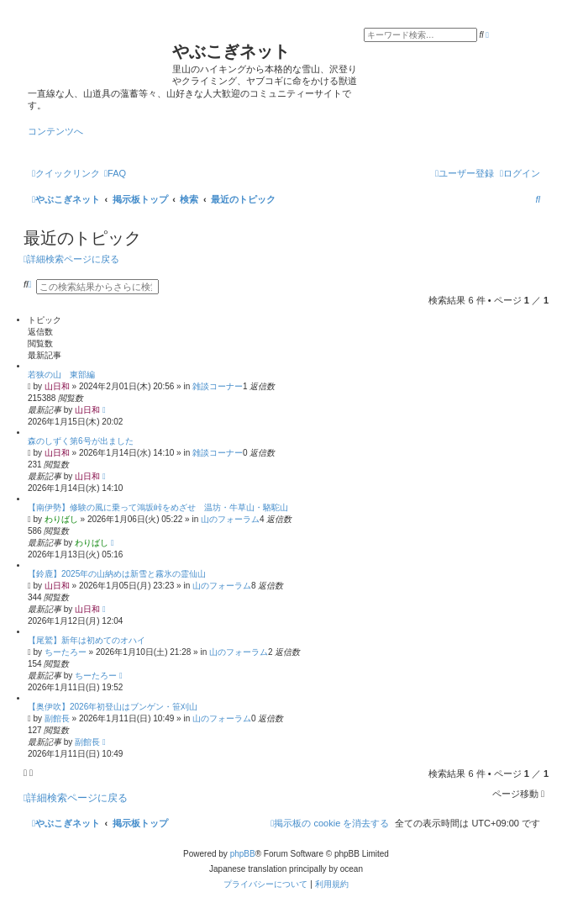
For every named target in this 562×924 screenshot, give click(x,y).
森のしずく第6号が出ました (81, 441)
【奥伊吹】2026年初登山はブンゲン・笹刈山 (113, 707)
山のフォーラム (230, 519)
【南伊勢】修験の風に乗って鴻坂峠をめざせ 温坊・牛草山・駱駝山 (158, 507)
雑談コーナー (218, 386)
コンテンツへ (55, 131)
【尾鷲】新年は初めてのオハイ (87, 640)
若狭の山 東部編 (61, 375)
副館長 (57, 718)
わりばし (61, 519)
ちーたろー (66, 652)
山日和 (57, 386)
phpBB (243, 854)
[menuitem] (115, 173)
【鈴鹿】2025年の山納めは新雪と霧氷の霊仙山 (117, 574)
